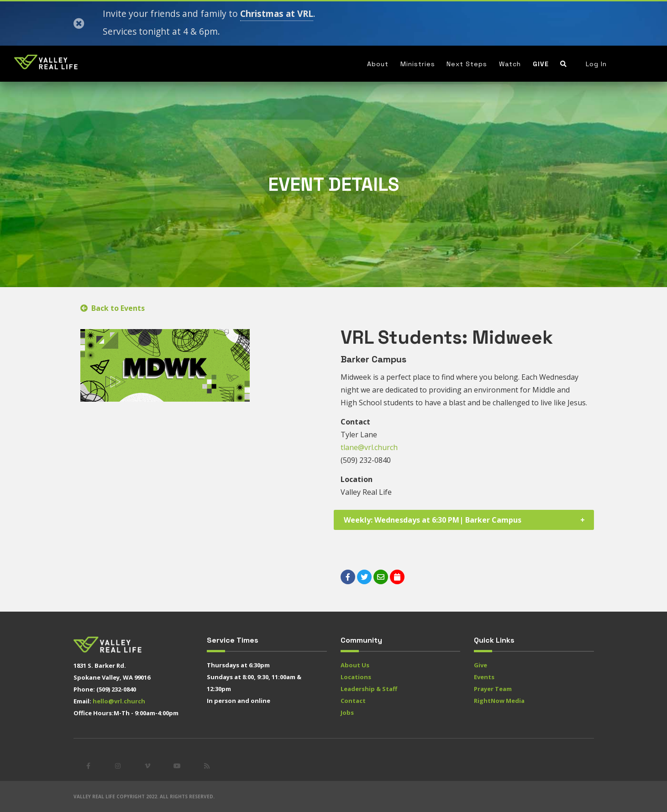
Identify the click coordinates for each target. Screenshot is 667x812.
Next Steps (467, 64)
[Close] (79, 24)
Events (484, 677)
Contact (353, 701)
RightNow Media (499, 701)
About (378, 64)
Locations (356, 677)
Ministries (418, 64)
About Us (355, 665)
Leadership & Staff (369, 689)
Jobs (347, 712)
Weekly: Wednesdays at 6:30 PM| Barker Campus (433, 520)
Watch (510, 64)
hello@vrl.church (119, 701)
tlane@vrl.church (369, 447)
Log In (596, 64)
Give (541, 64)
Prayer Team (493, 689)
